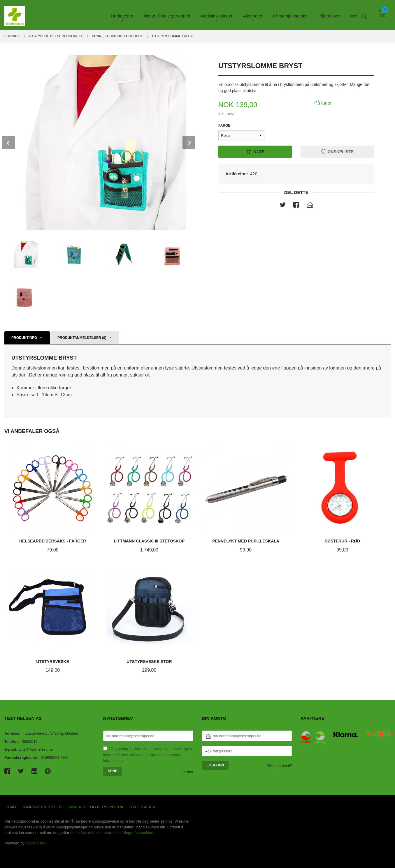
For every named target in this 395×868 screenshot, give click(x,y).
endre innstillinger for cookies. (129, 833)
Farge (224, 125)
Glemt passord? (280, 766)
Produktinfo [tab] (24, 338)
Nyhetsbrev (143, 807)
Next (189, 143)
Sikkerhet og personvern (96, 807)
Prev (9, 143)
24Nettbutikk (36, 843)
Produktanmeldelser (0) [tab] (82, 338)
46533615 (29, 741)
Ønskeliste (337, 151)
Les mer (187, 772)
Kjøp (255, 151)
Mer (354, 15)
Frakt (11, 807)
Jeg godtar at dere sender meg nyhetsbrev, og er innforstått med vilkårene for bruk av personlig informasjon (148, 755)
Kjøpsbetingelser (42, 807)
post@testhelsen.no (36, 749)
